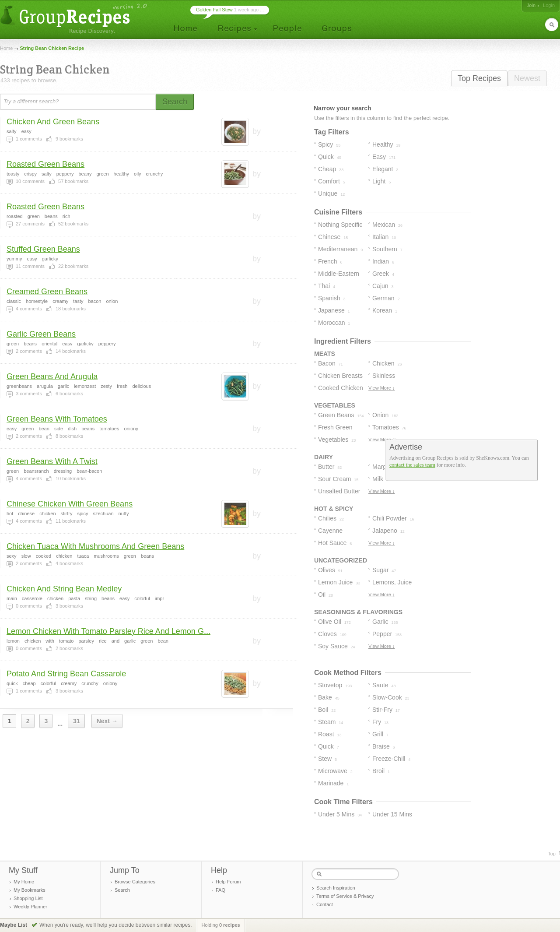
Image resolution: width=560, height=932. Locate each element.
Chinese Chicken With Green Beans (70, 504)
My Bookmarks (30, 890)
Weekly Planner (30, 907)
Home (6, 48)
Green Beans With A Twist (52, 461)
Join (531, 5)
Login (549, 5)
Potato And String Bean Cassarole (66, 674)
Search (122, 890)
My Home (24, 882)
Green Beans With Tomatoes (57, 419)
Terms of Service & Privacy (345, 896)
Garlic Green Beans (41, 334)
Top (552, 854)
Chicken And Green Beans (53, 122)
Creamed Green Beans (47, 292)
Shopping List (28, 898)
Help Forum (228, 882)
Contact (325, 904)
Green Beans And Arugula (52, 376)
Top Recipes (479, 78)
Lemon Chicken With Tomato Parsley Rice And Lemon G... (108, 631)
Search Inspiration (336, 888)
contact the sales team (412, 465)
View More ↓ (381, 388)
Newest (527, 78)
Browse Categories (135, 882)
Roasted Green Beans (45, 164)
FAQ (220, 890)
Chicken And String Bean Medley (64, 589)
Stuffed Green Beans (43, 249)
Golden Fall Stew (214, 10)
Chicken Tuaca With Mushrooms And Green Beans (95, 546)
